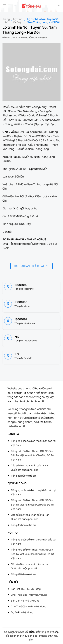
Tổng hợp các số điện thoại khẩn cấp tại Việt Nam (33, 443)
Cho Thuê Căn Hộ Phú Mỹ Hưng (29, 606)
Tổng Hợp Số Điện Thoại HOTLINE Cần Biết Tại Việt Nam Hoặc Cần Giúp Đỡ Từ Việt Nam (32, 455)
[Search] (59, 6)
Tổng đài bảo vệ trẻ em (24, 476)
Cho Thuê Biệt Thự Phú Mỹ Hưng (29, 595)
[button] (4, 6)
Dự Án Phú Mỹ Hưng (22, 612)
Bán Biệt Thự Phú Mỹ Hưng (26, 589)
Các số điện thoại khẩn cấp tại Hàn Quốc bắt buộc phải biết (30, 468)
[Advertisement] (46, 627)
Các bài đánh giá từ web (31, 266)
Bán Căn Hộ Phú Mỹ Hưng (25, 601)
